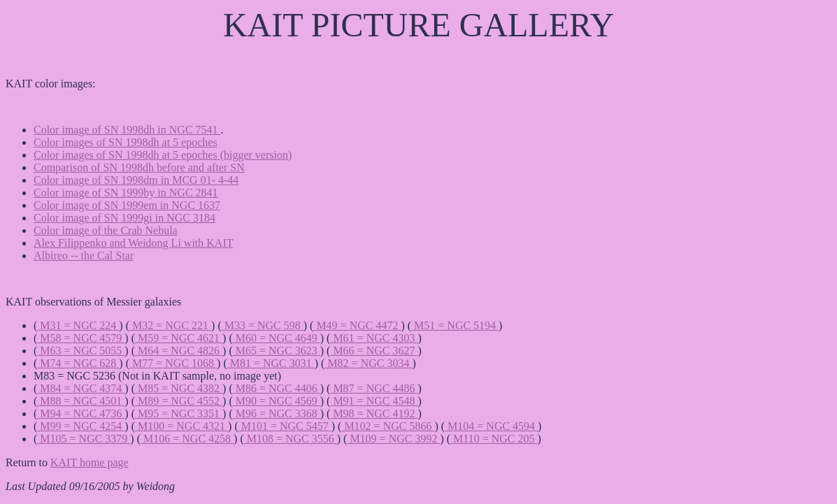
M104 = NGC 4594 (491, 426)
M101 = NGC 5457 (285, 426)
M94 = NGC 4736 (81, 413)
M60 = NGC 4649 (277, 338)
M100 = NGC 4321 (181, 426)
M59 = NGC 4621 (179, 338)
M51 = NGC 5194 (455, 325)
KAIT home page (90, 462)
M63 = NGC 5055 (81, 351)
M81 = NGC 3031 (271, 363)
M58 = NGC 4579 (81, 338)
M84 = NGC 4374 (81, 388)
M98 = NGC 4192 (374, 413)
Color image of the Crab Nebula (106, 230)
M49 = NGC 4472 (357, 325)
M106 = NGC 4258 (187, 439)
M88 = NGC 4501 (81, 401)
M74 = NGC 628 (78, 363)
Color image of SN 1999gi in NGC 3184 (124, 218)
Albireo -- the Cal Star (84, 255)
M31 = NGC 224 (78, 325)
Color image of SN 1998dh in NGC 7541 (127, 130)
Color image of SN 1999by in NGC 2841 (126, 193)
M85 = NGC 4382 (179, 388)
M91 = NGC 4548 (374, 401)
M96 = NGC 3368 (277, 413)
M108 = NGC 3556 (291, 439)
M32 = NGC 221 (170, 325)
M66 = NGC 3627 (374, 351)
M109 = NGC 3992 (393, 439)
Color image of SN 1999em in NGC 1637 (127, 205)
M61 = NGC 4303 (374, 338)
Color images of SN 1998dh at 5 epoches (126, 142)
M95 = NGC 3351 (179, 413)
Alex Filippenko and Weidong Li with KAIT (134, 243)
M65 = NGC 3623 (277, 351)
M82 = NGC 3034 (368, 363)
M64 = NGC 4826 (179, 351)
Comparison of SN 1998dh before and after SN (139, 167)
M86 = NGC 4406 (277, 388)
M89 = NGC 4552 (179, 401)
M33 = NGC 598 (263, 325)
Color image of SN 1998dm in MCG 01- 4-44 (136, 180)
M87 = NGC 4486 (374, 388)
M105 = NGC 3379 (84, 439)
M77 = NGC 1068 (173, 363)
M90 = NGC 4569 (277, 401)
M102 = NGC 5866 (388, 426)
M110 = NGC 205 (494, 439)
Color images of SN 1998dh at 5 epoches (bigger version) (163, 155)
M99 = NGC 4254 (81, 426)
